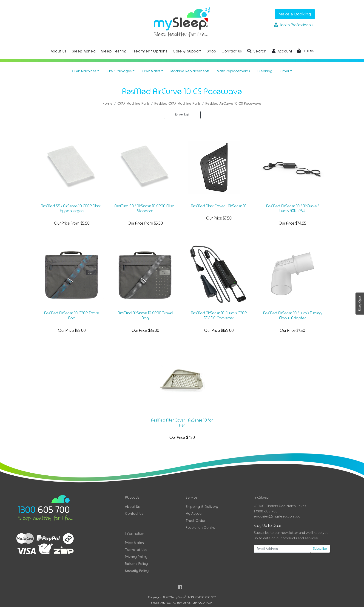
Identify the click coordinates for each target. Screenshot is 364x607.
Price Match (134, 543)
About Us (132, 507)
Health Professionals (294, 25)
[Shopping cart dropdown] (306, 51)
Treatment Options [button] (150, 51)
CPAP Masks (151, 71)
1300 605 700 (266, 511)
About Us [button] (59, 51)
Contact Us (134, 513)
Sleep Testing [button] (114, 51)
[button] (257, 51)
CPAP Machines (84, 71)
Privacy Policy (136, 557)
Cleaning (265, 71)
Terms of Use (136, 550)
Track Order (196, 521)
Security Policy (137, 571)
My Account (195, 513)
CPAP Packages (119, 71)
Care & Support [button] (187, 51)
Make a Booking (295, 14)
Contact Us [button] (232, 51)
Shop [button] (212, 51)
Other (284, 71)
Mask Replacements (233, 71)
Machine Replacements (190, 71)
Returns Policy (136, 564)
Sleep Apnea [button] (84, 51)
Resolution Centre (200, 528)
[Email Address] (282, 549)
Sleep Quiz (360, 303)
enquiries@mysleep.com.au (277, 516)
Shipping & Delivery (202, 507)
